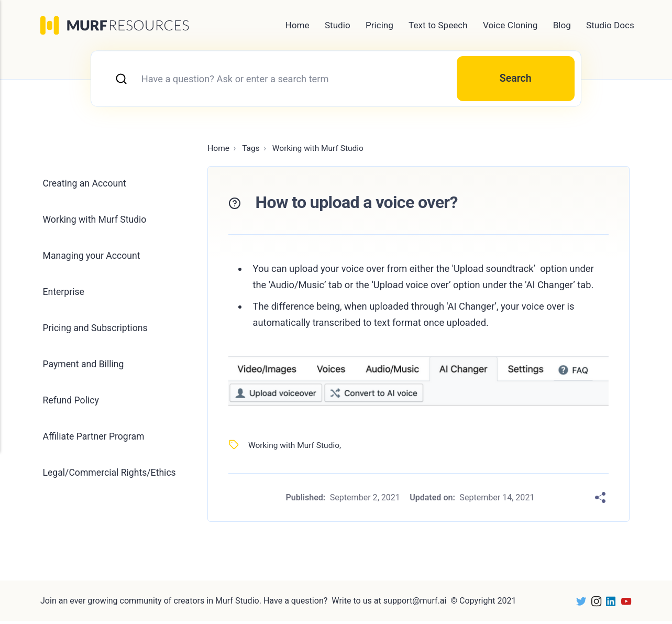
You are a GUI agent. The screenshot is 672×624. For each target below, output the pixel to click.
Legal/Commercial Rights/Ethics (82, 488)
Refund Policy (72, 407)
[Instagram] (593, 604)
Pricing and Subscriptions (97, 333)
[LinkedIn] (608, 604)
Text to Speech (438, 25)
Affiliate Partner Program (96, 444)
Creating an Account (86, 187)
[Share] (600, 500)
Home (298, 25)
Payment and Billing (85, 370)
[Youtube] (624, 604)
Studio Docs (610, 25)
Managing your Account (93, 260)
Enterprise (64, 297)
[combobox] (336, 80)
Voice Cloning (510, 25)
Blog (562, 25)
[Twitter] (577, 604)
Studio (338, 25)
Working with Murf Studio (295, 447)
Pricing (379, 25)
